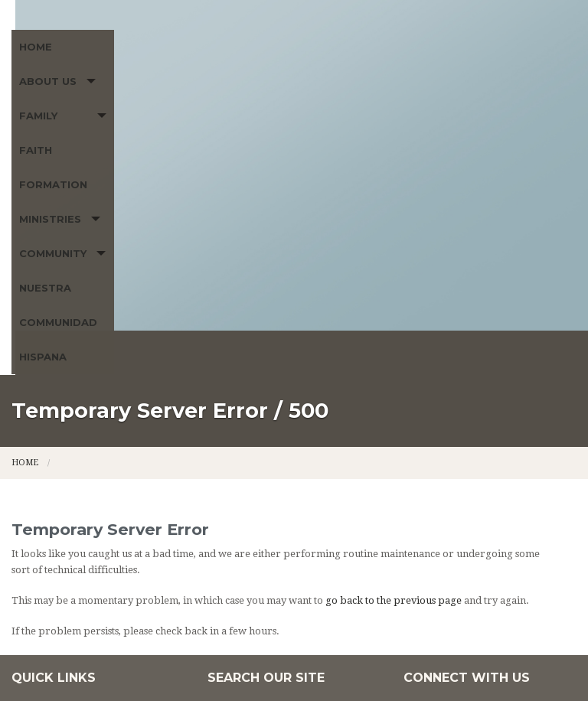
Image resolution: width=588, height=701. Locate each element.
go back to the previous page (394, 398)
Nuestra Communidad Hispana (111, 139)
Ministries (370, 104)
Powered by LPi (488, 665)
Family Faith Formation (232, 104)
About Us (96, 104)
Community (469, 104)
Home (36, 104)
